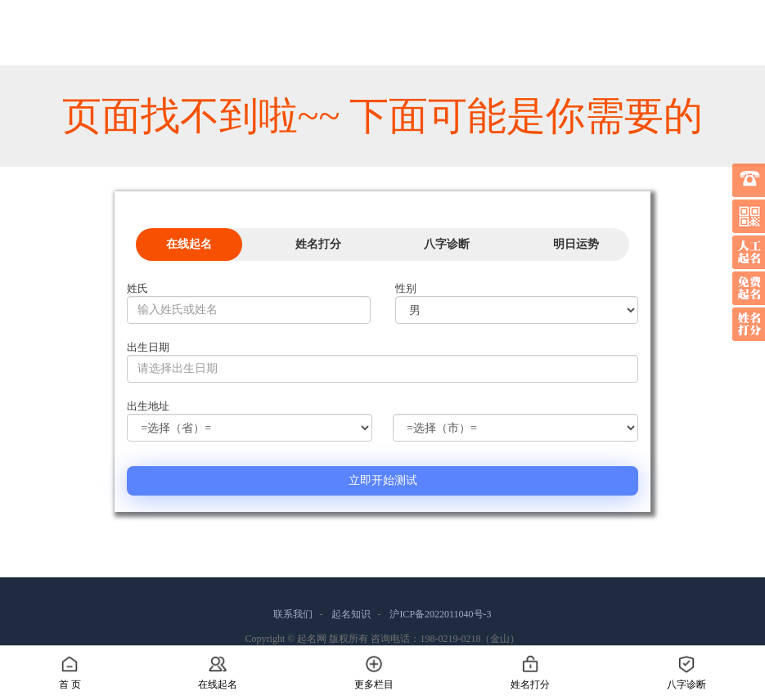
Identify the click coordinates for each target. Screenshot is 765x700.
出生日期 (148, 347)
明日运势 (576, 244)
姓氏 (137, 288)
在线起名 (189, 244)
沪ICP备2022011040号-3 (440, 614)
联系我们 (293, 614)
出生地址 (148, 406)
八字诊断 (447, 244)
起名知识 (351, 614)
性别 (406, 288)
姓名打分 (318, 244)
